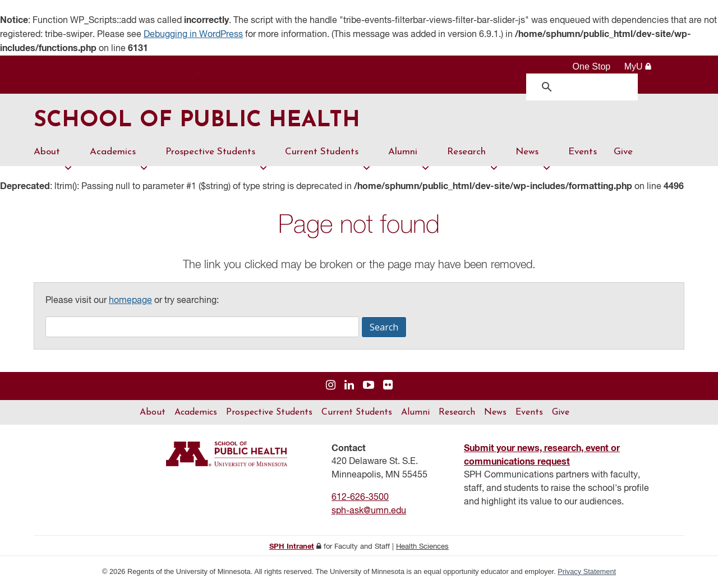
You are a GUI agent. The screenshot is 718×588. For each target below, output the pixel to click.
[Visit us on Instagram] (331, 386)
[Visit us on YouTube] (369, 386)
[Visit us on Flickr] (388, 386)
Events (583, 152)
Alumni (409, 157)
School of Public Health (198, 122)
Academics (119, 157)
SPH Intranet (292, 547)
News (533, 157)
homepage (130, 301)
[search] (585, 87)
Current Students (328, 157)
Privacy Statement (587, 572)
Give (623, 152)
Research (473, 157)
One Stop (592, 66)
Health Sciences (422, 547)
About (53, 157)
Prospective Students (217, 157)
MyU (638, 66)
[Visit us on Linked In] (349, 386)
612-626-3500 (360, 498)
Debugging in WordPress (193, 35)
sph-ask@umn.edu (369, 512)
